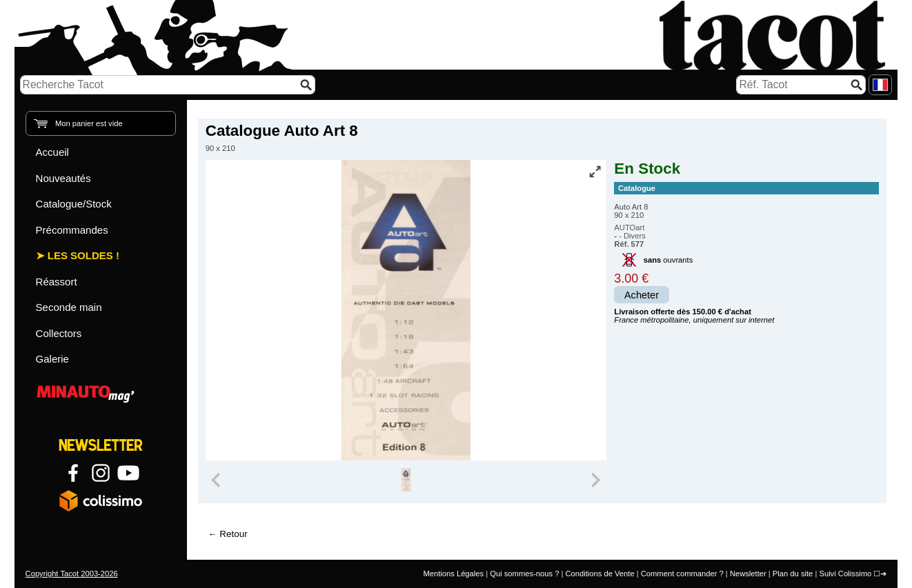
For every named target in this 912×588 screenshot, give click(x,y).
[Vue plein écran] (595, 172)
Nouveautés (63, 178)
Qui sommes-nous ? (524, 574)
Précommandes (72, 230)
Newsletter (748, 574)
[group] (406, 480)
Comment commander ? (682, 574)
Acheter (642, 295)
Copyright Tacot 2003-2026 (72, 574)
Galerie (52, 359)
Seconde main (69, 307)
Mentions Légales (453, 574)
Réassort (57, 282)
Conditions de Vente (599, 574)
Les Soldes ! (83, 255)
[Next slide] (595, 480)
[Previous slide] (217, 480)
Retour (233, 534)
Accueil (52, 152)
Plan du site (793, 574)
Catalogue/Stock (74, 204)
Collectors (59, 333)
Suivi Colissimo (845, 574)
